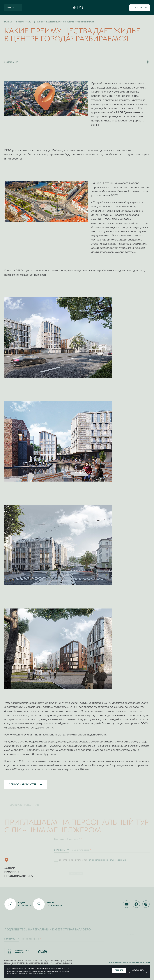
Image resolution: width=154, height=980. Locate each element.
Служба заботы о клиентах (18, 952)
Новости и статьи (24, 22)
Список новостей (26, 784)
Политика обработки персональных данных (130, 962)
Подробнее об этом (45, 974)
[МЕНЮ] (13, 8)
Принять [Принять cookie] (119, 970)
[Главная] (77, 8)
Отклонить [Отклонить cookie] (138, 970)
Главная (8, 22)
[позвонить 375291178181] (140, 8)
